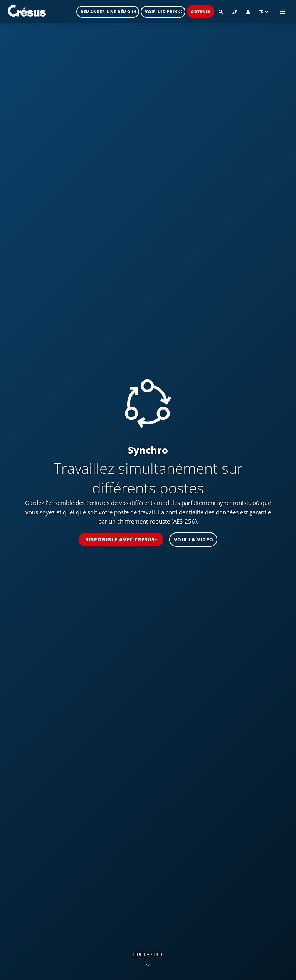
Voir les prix (164, 12)
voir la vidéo (194, 540)
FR (264, 12)
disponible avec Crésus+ (121, 540)
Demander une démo (108, 12)
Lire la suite (148, 958)
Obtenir (201, 12)
